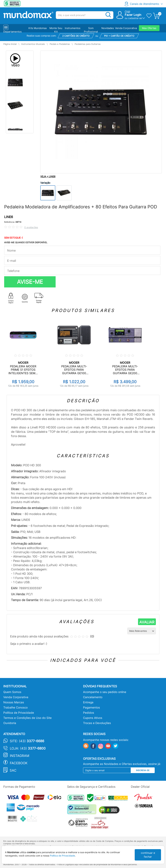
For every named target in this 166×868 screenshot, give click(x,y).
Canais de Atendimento (145, 4)
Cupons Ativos (93, 718)
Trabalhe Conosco (15, 708)
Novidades (108, 28)
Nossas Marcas (14, 702)
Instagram (20, 756)
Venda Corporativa (126, 28)
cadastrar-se (135, 18)
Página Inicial (10, 44)
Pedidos (89, 713)
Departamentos (12, 32)
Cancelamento (93, 697)
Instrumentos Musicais (33, 44)
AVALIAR (147, 622)
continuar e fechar (148, 855)
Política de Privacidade (19, 713)
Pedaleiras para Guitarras (88, 44)
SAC (13, 770)
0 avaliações (31, 227)
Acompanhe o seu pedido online (105, 692)
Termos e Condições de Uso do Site (27, 718)
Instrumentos (73, 28)
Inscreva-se (143, 770)
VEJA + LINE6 (48, 176)
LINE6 (9, 217)
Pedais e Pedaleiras (60, 44)
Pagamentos (91, 708)
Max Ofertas (149, 28)
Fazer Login (133, 15)
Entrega (88, 702)
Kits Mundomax (38, 28)
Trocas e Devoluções (97, 723)
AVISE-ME (30, 282)
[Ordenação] (142, 631)
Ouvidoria (10, 723)
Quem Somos (12, 692)
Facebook (19, 763)
